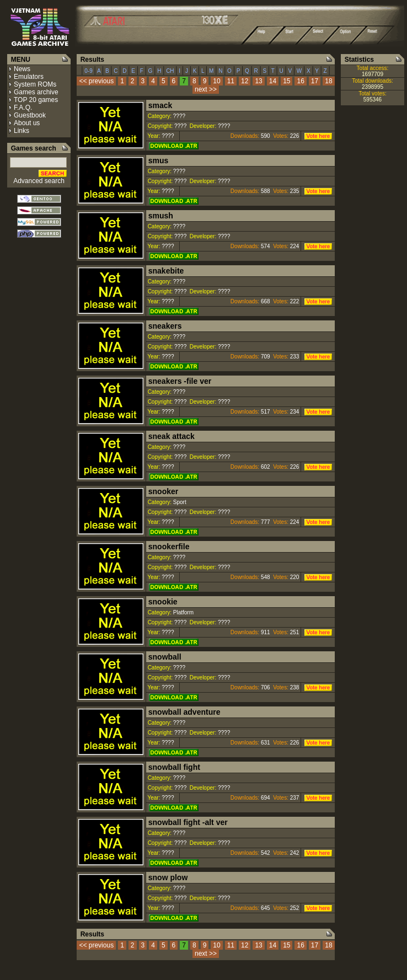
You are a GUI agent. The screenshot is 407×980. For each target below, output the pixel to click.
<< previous (96, 81)
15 (286, 81)
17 (315, 81)
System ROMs (35, 84)
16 (300, 81)
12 (245, 81)
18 (328, 81)
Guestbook (30, 115)
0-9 (89, 71)
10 (216, 81)
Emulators (29, 77)
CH (170, 71)
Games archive (36, 92)
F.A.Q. (23, 108)
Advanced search (39, 181)
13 (258, 81)
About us (27, 123)
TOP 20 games (36, 100)
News (22, 69)
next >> (206, 89)
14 (273, 81)
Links (22, 131)
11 (231, 81)
